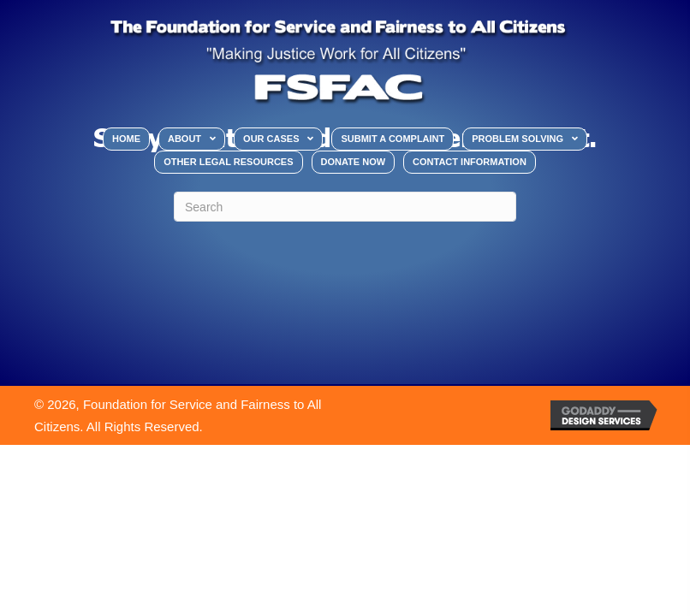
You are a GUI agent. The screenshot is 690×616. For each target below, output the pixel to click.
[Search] (345, 207)
